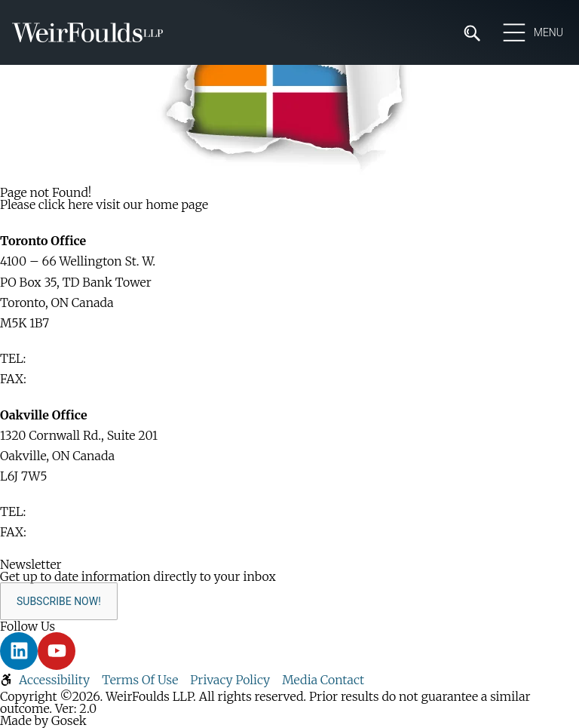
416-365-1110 (64, 358)
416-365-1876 (66, 379)
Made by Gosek (43, 720)
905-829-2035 (69, 532)
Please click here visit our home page (104, 204)
